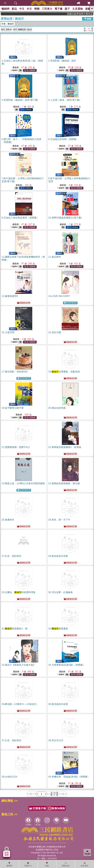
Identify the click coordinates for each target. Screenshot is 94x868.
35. (20, 704)
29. (19, 592)
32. (58, 629)
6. (63, 139)
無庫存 (14, 70)
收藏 (47, 864)
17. (15, 372)
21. (16, 447)
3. (20, 100)
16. (55, 332)
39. (9, 777)
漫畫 (88, 9)
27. (11, 556)
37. (11, 740)
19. (13, 408)
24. (64, 483)
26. (59, 520)
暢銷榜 (5, 9)
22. (65, 447)
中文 (22, 9)
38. (56, 740)
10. (65, 218)
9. (20, 218)
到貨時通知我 (70, 303)
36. (58, 704)
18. (64, 372)
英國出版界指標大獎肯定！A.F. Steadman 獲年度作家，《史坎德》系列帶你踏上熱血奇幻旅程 (84, 14)
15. (8, 332)
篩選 (88, 19)
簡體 (37, 9)
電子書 (58, 9)
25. (8, 520)
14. (59, 296)
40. (69, 777)
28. (58, 556)
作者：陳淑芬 (8, 24)
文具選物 (77, 9)
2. (62, 61)
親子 (67, 9)
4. (64, 100)
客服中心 (28, 864)
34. (67, 665)
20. (57, 408)
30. (61, 592)
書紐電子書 (14, 76)
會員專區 (85, 864)
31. (15, 629)
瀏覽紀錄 (66, 864)
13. (10, 296)
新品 (14, 9)
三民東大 (47, 9)
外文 (29, 9)
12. (55, 257)
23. (23, 483)
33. (19, 665)
